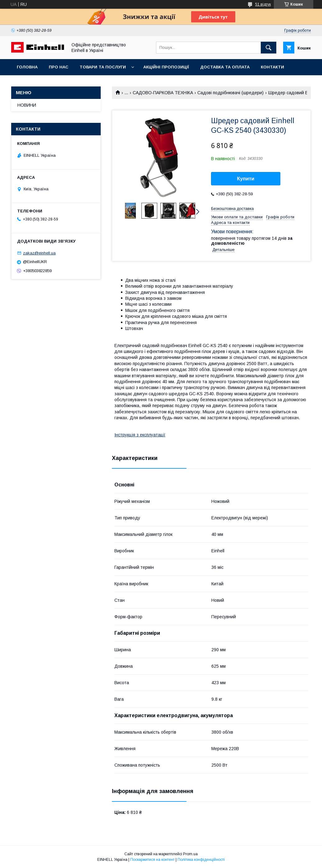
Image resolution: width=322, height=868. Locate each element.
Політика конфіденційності (201, 860)
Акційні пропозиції (166, 67)
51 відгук (263, 4)
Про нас (59, 67)
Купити (246, 179)
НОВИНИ (27, 105)
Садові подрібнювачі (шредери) (230, 93)
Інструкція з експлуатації (140, 435)
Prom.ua (190, 854)
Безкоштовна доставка (232, 209)
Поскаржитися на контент (152, 860)
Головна (27, 67)
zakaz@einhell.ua (39, 253)
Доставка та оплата (225, 67)
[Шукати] (269, 48)
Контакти (272, 67)
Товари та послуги (103, 67)
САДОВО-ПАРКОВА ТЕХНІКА (163, 93)
